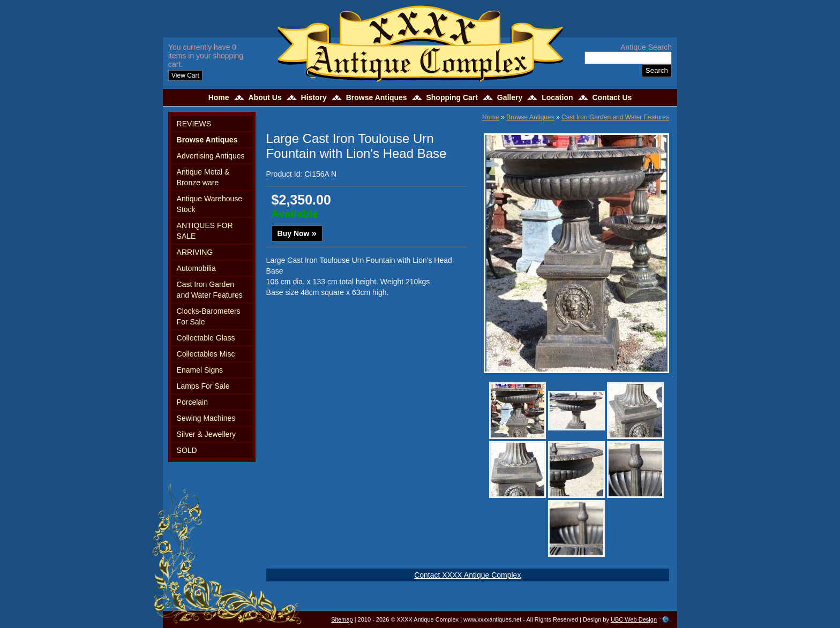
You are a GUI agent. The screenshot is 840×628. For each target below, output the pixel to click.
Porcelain (192, 402)
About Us (265, 97)
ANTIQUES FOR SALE (205, 231)
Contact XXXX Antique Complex (467, 575)
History (314, 97)
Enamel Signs (200, 370)
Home (219, 97)
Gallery (510, 97)
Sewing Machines (206, 418)
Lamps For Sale (203, 386)
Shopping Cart (452, 97)
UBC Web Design (634, 619)
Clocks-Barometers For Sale (209, 316)
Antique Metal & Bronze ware (203, 177)
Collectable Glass (206, 338)
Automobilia (196, 268)
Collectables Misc (206, 354)
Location (557, 97)
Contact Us (612, 97)
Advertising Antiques (211, 156)
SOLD (187, 450)
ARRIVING (195, 252)
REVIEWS (194, 124)
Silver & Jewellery (206, 434)
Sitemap (342, 619)
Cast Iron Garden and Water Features (210, 290)
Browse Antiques (377, 97)
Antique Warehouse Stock (209, 204)
